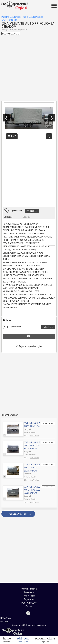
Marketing (29, 592)
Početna (5, 17)
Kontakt (29, 606)
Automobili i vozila (20, 17)
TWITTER (4, 622)
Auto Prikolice (37, 17)
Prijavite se (29, 599)
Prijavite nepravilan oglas (29, 346)
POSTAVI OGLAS (29, 603)
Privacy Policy (29, 596)
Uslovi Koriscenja (29, 589)
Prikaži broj (32, 211)
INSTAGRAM (6, 618)
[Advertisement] (29, 71)
